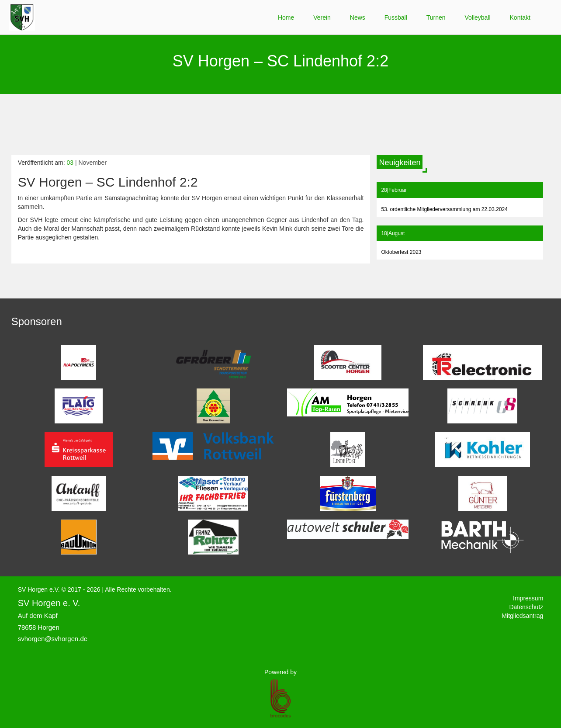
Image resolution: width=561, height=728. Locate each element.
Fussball (396, 17)
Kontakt (520, 17)
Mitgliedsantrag (522, 616)
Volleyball (477, 17)
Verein (322, 17)
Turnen (436, 17)
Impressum (528, 598)
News (358, 17)
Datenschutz (526, 607)
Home (286, 17)
